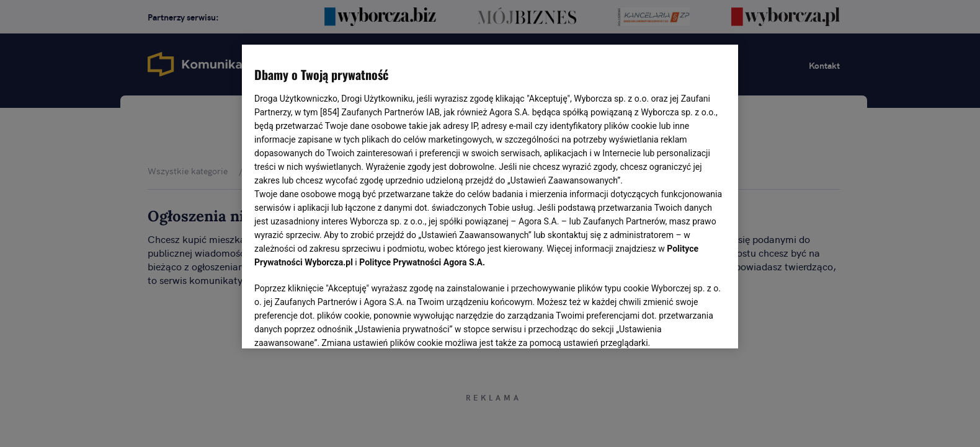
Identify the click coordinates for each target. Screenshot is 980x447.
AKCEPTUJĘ (684, 324)
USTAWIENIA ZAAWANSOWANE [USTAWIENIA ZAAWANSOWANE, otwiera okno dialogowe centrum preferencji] (335, 324)
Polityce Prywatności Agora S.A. (422, 262)
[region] (490, 195)
